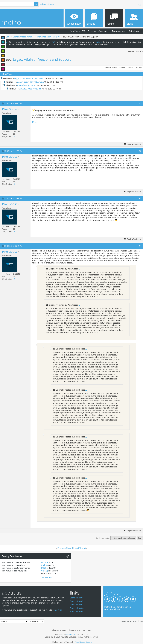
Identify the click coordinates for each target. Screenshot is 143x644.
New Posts (75, 31)
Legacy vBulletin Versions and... (29, 78)
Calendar (92, 31)
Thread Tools (110, 68)
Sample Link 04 (77, 608)
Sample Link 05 (77, 611)
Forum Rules (47, 578)
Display (138, 68)
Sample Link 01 (77, 598)
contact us (57, 610)
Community (103, 31)
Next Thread (80, 548)
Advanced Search (48, 4)
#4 (140, 246)
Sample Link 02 (77, 601)
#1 (140, 103)
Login (140, 4)
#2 (140, 151)
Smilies (44, 565)
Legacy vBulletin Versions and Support (42, 59)
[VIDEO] (44, 571)
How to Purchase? (113, 609)
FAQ (84, 31)
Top (140, 538)
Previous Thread (65, 548)
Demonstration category (48, 37)
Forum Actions (119, 31)
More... (35, 122)
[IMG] (43, 568)
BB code (45, 562)
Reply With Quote (133, 144)
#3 (140, 198)
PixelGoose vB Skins (128, 621)
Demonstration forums (23, 37)
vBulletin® (71, 634)
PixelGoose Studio (83, 642)
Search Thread (125, 68)
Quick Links (134, 31)
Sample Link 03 (77, 605)
